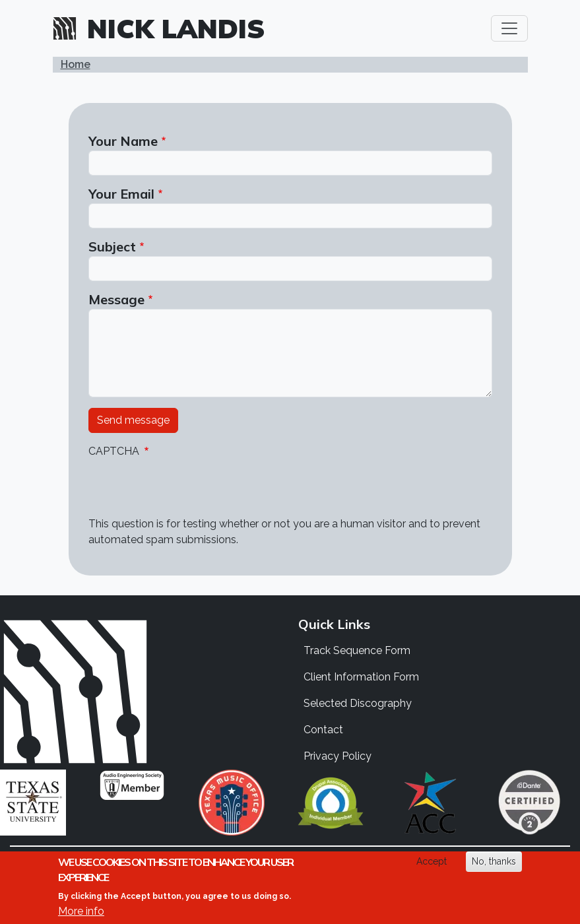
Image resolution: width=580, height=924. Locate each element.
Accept (432, 861)
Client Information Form (361, 677)
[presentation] (189, 490)
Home (76, 64)
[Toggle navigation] (509, 28)
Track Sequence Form (357, 650)
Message (116, 299)
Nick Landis (176, 28)
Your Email (121, 194)
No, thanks (494, 861)
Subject (112, 247)
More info (81, 911)
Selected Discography (358, 703)
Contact (323, 730)
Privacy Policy (338, 756)
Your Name (123, 141)
